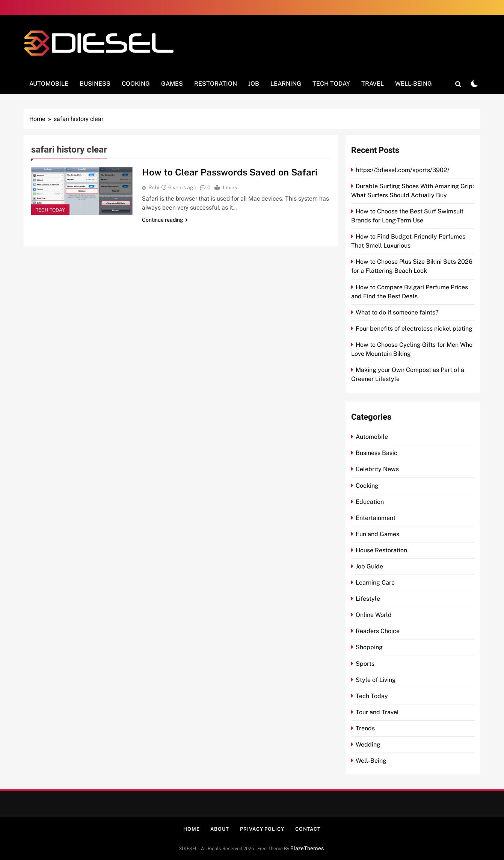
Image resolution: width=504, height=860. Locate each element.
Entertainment (376, 518)
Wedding (368, 744)
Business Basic (376, 453)
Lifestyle (368, 599)
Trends (365, 728)
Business (95, 84)
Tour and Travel (377, 712)
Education (370, 502)
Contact (308, 829)
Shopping (369, 647)
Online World (374, 615)
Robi (154, 187)
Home (192, 829)
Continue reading (165, 220)
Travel (373, 84)
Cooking (136, 84)
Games (172, 84)
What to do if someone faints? (397, 312)
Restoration (216, 84)
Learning (286, 84)
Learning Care (375, 583)
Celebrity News (377, 469)
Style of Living (376, 680)
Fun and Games (377, 534)
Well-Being (413, 84)
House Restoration (381, 550)
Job (254, 84)
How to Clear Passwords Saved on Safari (231, 172)
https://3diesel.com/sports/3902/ (403, 170)
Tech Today (331, 84)
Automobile (49, 84)
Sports (365, 664)
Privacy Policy (262, 829)
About (220, 829)
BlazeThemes (307, 849)
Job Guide (369, 566)
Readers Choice (378, 631)
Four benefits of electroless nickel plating (414, 329)
